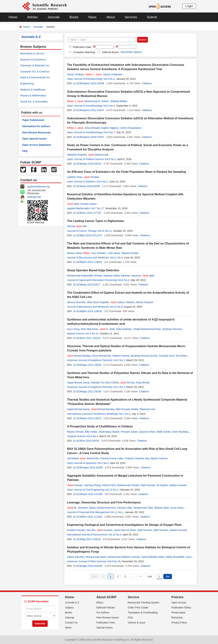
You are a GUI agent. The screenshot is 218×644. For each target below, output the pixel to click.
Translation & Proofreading (143, 613)
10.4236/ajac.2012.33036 (87, 391)
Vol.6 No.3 (102, 182)
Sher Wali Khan (89, 329)
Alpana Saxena (159, 458)
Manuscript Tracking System (144, 603)
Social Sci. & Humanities (34, 102)
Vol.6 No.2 (110, 159)
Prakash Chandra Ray (137, 458)
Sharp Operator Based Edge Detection (93, 270)
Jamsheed (76, 458)
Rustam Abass (89, 204)
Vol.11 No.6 (116, 258)
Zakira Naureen (76, 557)
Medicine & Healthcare (33, 90)
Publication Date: (82, 47)
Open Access (179, 603)
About (111, 17)
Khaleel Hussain (76, 530)
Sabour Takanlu (122, 302)
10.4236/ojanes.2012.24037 (89, 110)
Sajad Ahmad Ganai (78, 383)
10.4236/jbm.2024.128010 (88, 311)
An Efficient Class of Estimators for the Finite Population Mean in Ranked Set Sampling (126, 172)
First (94, 576)
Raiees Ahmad (75, 432)
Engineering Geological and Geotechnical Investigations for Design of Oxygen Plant (124, 525)
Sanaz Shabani (76, 74)
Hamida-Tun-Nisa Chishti (105, 383)
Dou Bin (91, 530)
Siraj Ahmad (143, 383)
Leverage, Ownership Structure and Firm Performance (104, 502)
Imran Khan (177, 508)
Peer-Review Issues (108, 618)
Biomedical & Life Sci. (32, 53)
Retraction (177, 618)
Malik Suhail (163, 432)
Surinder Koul (167, 356)
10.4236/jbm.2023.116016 (88, 262)
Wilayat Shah (162, 508)
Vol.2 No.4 (109, 106)
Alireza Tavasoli (144, 302)
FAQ (25, 151)
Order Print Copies (138, 608)
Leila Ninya (114, 253)
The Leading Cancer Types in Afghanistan (95, 221)
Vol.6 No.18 (114, 561)
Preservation (178, 613)
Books (74, 17)
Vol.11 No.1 (117, 512)
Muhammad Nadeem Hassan (124, 557)
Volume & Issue (137, 623)
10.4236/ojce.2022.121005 (88, 494)
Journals (54, 17)
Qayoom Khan (147, 432)
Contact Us (71, 623)
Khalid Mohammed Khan (147, 329)
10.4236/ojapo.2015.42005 (88, 467)
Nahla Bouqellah (175, 557)
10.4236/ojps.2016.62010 (87, 164)
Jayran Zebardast (113, 74)
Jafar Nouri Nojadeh (98, 302)
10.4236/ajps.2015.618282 (88, 566)
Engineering (27, 84)
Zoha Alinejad (92, 128)
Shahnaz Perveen (172, 329)
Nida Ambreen (124, 329)
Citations (147, 83)
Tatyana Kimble (130, 253)
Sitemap (70, 618)
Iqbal (73, 204)
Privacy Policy (179, 623)
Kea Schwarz (99, 253)
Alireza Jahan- (79, 253)
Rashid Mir (93, 458)
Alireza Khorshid (76, 302)
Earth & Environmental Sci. (35, 77)
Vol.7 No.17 (98, 208)
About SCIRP (106, 597)
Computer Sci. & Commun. (35, 72)
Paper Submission (33, 120)
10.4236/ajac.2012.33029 (87, 365)
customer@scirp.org (38, 187)
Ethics (100, 603)
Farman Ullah (125, 508)
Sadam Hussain (178, 485)
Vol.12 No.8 (116, 307)
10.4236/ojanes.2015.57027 (89, 137)
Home (13, 17)
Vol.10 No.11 (105, 231)
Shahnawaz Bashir (109, 432)
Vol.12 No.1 (112, 490)
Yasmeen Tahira (87, 508)
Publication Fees (106, 623)
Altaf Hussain (161, 530)
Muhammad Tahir (143, 508)
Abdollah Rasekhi (77, 155)
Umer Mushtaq (180, 432)
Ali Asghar (162, 485)
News (92, 17)
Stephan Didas (112, 276)
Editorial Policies (106, 608)
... (133, 576)
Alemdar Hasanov (131, 276)
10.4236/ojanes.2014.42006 (89, 83)
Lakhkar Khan (75, 177)
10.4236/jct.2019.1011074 (87, 235)
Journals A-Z (72, 603)
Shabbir (92, 177)
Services (131, 17)
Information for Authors (36, 126)
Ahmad (127, 383)
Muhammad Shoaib (128, 485)
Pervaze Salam (129, 432)
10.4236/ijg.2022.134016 (87, 539)
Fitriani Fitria (109, 485)
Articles (32, 17)
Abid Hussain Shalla (127, 409)
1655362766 (34, 197)
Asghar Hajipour (110, 128)
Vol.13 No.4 (115, 535)
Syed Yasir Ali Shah (125, 530)
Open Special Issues (34, 139)
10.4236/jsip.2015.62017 (87, 285)
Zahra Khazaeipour (131, 128)
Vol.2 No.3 (125, 414)
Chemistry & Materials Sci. (35, 65)
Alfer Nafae (91, 432)
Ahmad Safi (77, 226)
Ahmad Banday (79, 356)
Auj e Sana (73, 329)
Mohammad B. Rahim (97, 101)
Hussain (75, 485)
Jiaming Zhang (92, 485)
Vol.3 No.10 (92, 334)
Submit (152, 17)
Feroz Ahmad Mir (101, 356)
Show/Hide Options (131, 52)
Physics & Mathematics (33, 96)
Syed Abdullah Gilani (153, 557)
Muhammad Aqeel (96, 557)
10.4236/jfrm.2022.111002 (88, 517)
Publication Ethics (181, 608)
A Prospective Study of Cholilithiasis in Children (100, 426)
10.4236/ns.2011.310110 (87, 338)
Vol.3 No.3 (119, 360)
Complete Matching (84, 52)
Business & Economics (33, 60)
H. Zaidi (107, 329)
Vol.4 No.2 (109, 79)
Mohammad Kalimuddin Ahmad (85, 276)
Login (189, 6)
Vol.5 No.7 (109, 132)
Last (150, 576)
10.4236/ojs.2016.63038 (86, 186)
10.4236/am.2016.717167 (87, 213)
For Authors (103, 613)
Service (134, 597)
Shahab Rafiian (119, 101)
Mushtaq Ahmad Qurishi (144, 356)
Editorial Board (110, 52)
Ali (72, 508)
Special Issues (105, 628)
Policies (177, 597)
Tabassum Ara (147, 409)
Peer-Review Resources (36, 133)
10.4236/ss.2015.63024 (86, 441)
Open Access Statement (37, 145)
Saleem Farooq (121, 356)
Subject (69, 608)
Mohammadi (98, 155)
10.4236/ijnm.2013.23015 (87, 418)
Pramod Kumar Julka (112, 458)
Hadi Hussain (148, 485)
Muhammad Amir (106, 508)
